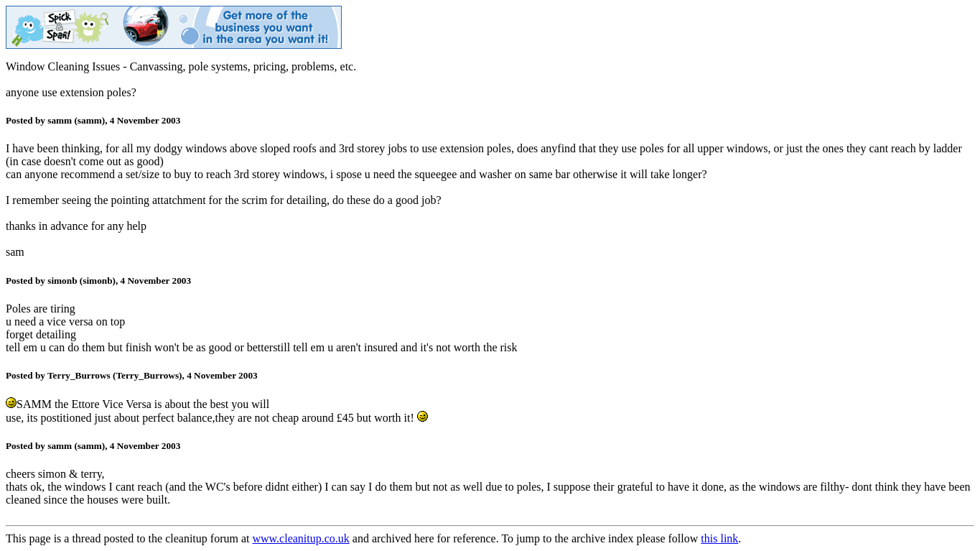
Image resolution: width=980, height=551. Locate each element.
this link (719, 538)
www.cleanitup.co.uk (300, 538)
